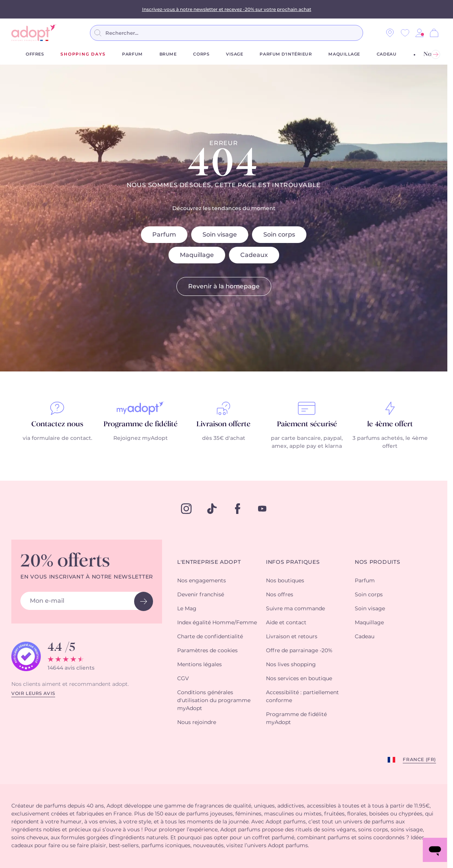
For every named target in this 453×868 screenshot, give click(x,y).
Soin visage (220, 235)
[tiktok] (212, 509)
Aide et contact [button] (286, 623)
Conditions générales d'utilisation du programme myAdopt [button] (214, 701)
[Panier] (434, 33)
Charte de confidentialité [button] (210, 637)
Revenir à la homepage (224, 286)
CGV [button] (183, 679)
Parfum (132, 54)
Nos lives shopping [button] (291, 665)
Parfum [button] (365, 581)
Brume (168, 54)
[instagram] (186, 509)
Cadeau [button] (365, 637)
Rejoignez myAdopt (141, 438)
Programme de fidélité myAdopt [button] (296, 719)
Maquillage (344, 54)
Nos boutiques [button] (285, 581)
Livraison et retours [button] (292, 637)
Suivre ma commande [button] (295, 609)
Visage (234, 54)
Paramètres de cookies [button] (207, 651)
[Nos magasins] (390, 33)
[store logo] (34, 33)
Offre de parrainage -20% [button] (299, 651)
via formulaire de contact (57, 438)
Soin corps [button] (369, 595)
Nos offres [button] (280, 595)
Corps (201, 54)
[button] (419, 33)
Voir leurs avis (33, 693)
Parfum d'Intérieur (286, 54)
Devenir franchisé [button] (201, 595)
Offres (35, 54)
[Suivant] (436, 54)
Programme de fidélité (141, 424)
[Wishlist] (405, 33)
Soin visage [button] (370, 609)
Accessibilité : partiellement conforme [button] (302, 697)
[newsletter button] (144, 601)
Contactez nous (57, 424)
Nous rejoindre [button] (197, 723)
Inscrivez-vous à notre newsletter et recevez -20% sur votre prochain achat (227, 9)
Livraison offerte (223, 424)
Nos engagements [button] (202, 581)
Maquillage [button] (369, 623)
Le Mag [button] (187, 609)
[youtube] (262, 509)
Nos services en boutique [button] (299, 679)
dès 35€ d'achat (224, 438)
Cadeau (387, 54)
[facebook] (238, 509)
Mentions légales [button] (199, 665)
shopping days (83, 54)
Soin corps (279, 235)
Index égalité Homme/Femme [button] (217, 623)
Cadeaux (254, 255)
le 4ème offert (390, 424)
